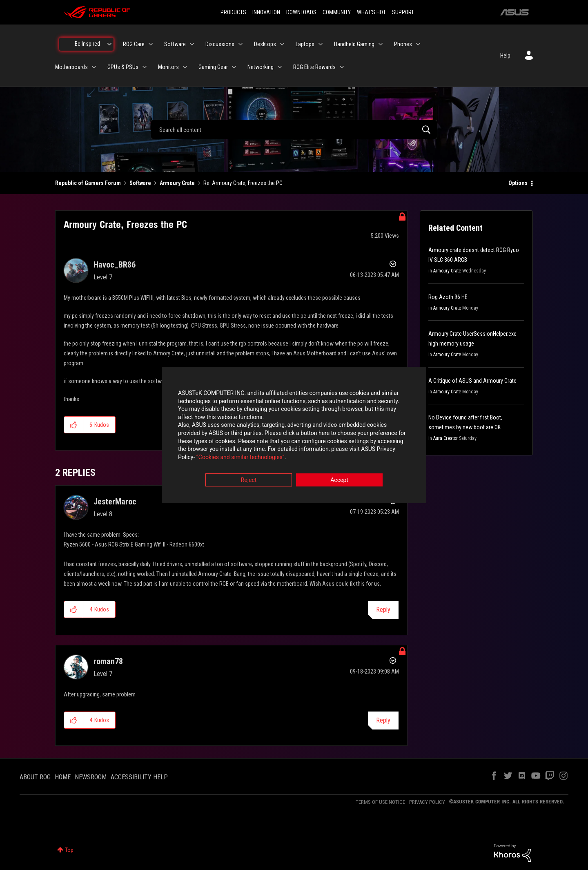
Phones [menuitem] (403, 44)
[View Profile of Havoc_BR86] (115, 265)
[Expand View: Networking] (280, 67)
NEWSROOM (91, 777)
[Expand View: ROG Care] (151, 44)
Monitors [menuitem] (168, 67)
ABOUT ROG (35, 777)
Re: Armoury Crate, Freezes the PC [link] (243, 183)
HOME (63, 777)
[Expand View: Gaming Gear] (234, 67)
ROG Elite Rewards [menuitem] (314, 67)
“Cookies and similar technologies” (241, 457)
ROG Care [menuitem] (134, 44)
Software (140, 183)
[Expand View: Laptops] (321, 44)
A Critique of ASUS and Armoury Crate (472, 381)
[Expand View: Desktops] (282, 44)
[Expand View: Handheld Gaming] (381, 44)
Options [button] (518, 183)
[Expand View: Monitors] (185, 67)
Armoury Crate (177, 183)
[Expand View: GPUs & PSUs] (145, 67)
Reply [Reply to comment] (383, 610)
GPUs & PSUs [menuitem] (123, 67)
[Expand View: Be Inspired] (109, 44)
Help (505, 56)
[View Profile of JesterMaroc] (115, 502)
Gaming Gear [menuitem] (213, 67)
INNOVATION (266, 12)
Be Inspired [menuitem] (87, 44)
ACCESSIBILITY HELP (139, 777)
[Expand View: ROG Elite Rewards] (342, 67)
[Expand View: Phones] (418, 44)
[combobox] (294, 129)
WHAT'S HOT (371, 12)
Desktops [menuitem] (265, 44)
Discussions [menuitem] (220, 44)
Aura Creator (445, 438)
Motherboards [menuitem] (71, 67)
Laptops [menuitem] (305, 44)
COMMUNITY (337, 12)
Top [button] (69, 850)
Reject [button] (249, 480)
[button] (74, 425)
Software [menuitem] (175, 44)
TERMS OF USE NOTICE (380, 802)
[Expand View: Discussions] (241, 44)
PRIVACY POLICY (427, 802)
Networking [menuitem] (261, 67)
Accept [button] (339, 480)
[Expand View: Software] (192, 44)
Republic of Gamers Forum (88, 183)
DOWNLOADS (301, 12)
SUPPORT (403, 12)
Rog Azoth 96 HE (448, 297)
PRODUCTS (233, 12)
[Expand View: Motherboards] (94, 67)
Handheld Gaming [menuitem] (354, 44)
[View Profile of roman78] (108, 661)
